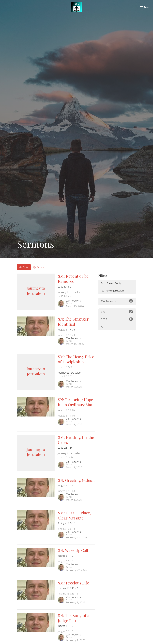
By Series (38, 267)
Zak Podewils (117, 301)
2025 (117, 319)
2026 (117, 312)
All (102, 327)
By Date (24, 267)
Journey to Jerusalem (113, 290)
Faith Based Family (111, 283)
